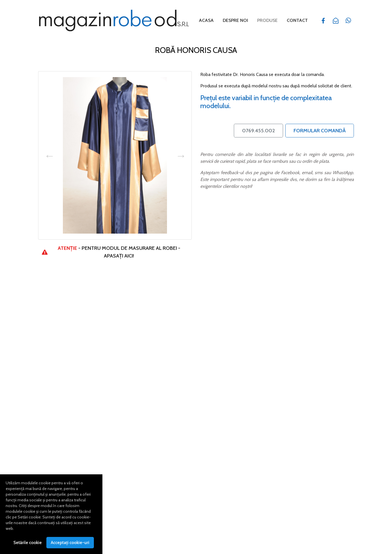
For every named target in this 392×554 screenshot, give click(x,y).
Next (181, 155)
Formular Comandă (320, 130)
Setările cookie (28, 545)
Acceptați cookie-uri (70, 545)
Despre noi (235, 20)
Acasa (206, 20)
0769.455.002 (258, 130)
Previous (49, 155)
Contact (297, 20)
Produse (269, 20)
